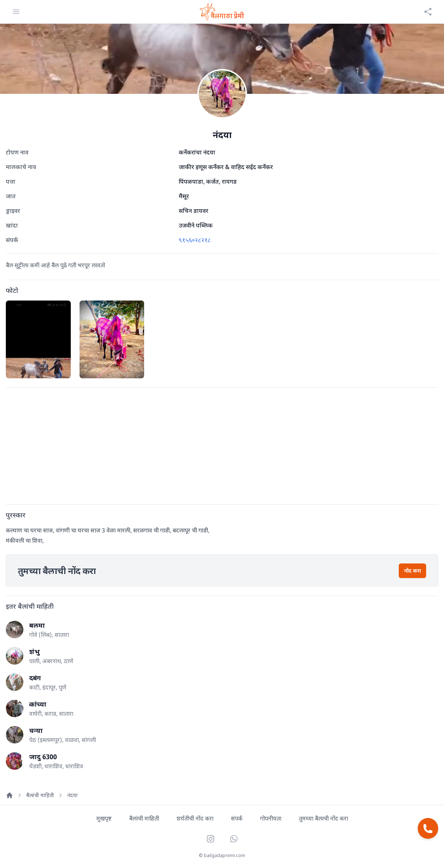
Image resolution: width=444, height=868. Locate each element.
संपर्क (237, 818)
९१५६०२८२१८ (195, 240)
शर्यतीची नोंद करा (195, 818)
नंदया (72, 795)
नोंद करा (412, 571)
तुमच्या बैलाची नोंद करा (323, 818)
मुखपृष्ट (104, 818)
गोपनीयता (271, 818)
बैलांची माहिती (40, 795)
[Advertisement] (222, 444)
